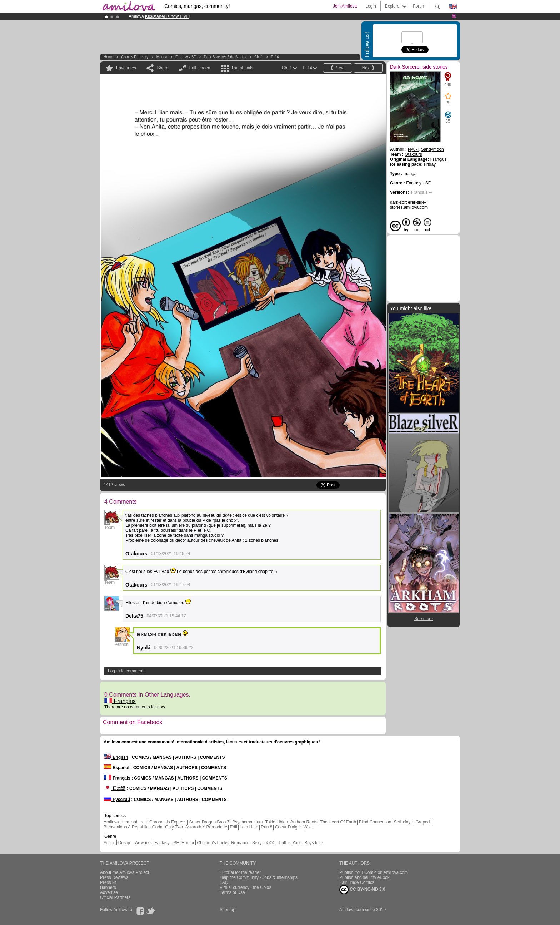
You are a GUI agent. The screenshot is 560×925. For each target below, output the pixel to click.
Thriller (284, 843)
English (116, 757)
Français (120, 701)
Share (162, 68)
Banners (108, 887)
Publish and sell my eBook (364, 877)
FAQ (224, 882)
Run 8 (266, 827)
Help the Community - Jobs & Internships (259, 877)
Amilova (111, 822)
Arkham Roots (304, 822)
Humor (188, 843)
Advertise (109, 892)
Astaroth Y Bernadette (206, 827)
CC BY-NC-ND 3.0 (362, 890)
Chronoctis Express (168, 822)
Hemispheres (134, 822)
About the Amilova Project (124, 872)
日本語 (114, 788)
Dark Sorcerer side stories (225, 57)
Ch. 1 (259, 57)
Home (108, 57)
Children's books (212, 843)
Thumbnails (242, 68)
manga (162, 57)
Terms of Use (232, 892)
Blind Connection (375, 822)
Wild (307, 827)
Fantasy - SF (186, 57)
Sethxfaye (403, 822)
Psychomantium (247, 822)
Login (371, 6)
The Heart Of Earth (338, 822)
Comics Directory (135, 57)
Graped (422, 822)
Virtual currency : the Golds (246, 887)
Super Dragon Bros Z (209, 822)
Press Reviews (114, 877)
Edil (234, 827)
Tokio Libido (277, 822)
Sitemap (227, 910)
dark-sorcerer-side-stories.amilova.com (409, 205)
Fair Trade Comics (357, 882)
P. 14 (275, 57)
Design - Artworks (135, 843)
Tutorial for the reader (240, 872)
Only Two (174, 827)
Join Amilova (345, 6)
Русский (117, 800)
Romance (240, 843)
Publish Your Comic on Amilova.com (374, 872)
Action (109, 843)
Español (116, 768)
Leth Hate (249, 827)
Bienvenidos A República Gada (133, 827)
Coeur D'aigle (289, 827)
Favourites (126, 68)
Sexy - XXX (263, 843)
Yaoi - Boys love (307, 843)
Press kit (108, 882)
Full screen (200, 68)
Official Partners (115, 897)
